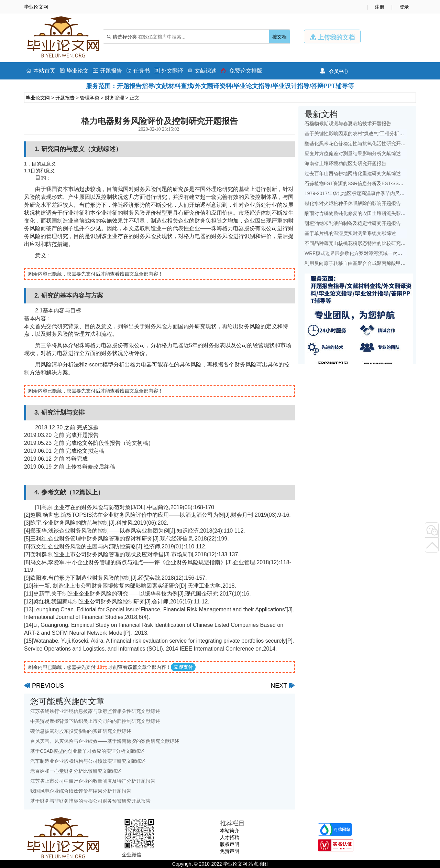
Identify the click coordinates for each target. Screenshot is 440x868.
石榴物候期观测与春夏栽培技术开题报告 (348, 124)
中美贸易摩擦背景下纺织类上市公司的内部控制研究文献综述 (95, 721)
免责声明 (230, 851)
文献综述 (202, 71)
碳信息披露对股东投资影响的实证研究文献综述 (81, 731)
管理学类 (90, 98)
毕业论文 (74, 71)
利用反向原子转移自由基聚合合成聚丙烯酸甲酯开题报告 (365, 263)
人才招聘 (230, 837)
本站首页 (41, 71)
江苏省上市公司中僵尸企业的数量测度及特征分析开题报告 (93, 781)
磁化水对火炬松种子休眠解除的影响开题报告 (353, 203)
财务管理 (114, 98)
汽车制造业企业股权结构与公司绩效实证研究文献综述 (88, 761)
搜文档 (279, 37)
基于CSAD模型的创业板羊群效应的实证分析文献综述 (87, 751)
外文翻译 (169, 71)
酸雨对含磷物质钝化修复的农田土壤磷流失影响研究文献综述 (370, 213)
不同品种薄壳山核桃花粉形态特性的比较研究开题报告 (362, 243)
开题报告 (107, 71)
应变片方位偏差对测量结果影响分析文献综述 (353, 153)
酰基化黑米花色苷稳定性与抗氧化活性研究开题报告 (360, 143)
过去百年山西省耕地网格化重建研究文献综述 (353, 173)
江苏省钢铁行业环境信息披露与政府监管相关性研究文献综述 (95, 711)
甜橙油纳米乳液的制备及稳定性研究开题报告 (353, 223)
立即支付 (183, 667)
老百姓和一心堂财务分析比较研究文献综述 (76, 771)
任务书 (138, 71)
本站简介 (230, 831)
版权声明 (230, 844)
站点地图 (258, 864)
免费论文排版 (241, 71)
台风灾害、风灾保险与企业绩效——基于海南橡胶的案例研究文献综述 (105, 741)
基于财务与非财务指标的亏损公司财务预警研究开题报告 (90, 801)
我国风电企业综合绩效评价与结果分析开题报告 (81, 791)
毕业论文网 (38, 98)
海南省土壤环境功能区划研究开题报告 (345, 163)
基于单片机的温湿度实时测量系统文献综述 (350, 233)
